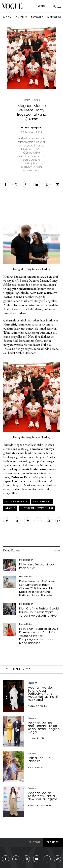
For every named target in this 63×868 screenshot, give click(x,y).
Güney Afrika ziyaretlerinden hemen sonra (30, 283)
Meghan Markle (17, 501)
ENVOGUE (37, 17)
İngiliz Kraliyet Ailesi (37, 508)
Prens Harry (42, 501)
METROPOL (54, 17)
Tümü (56, 551)
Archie (10, 508)
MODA (7, 17)
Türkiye (53, 842)
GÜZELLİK (21, 17)
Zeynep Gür (36, 128)
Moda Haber (31, 100)
